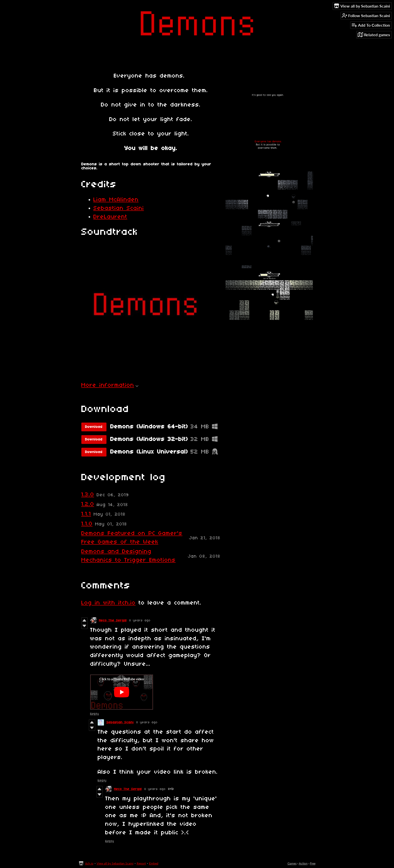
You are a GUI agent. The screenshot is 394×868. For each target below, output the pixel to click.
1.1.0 (87, 524)
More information (110, 385)
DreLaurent (110, 217)
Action (303, 863)
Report (141, 863)
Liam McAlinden (116, 200)
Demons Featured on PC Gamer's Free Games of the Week (132, 538)
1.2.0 (88, 504)
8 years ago (140, 620)
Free (313, 863)
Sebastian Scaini (119, 208)
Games (292, 863)
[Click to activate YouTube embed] (122, 692)
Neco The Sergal (113, 620)
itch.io (89, 863)
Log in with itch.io (109, 603)
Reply (95, 714)
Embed (154, 863)
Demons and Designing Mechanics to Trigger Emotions (129, 556)
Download (94, 427)
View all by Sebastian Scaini (115, 863)
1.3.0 (88, 495)
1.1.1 (86, 514)
